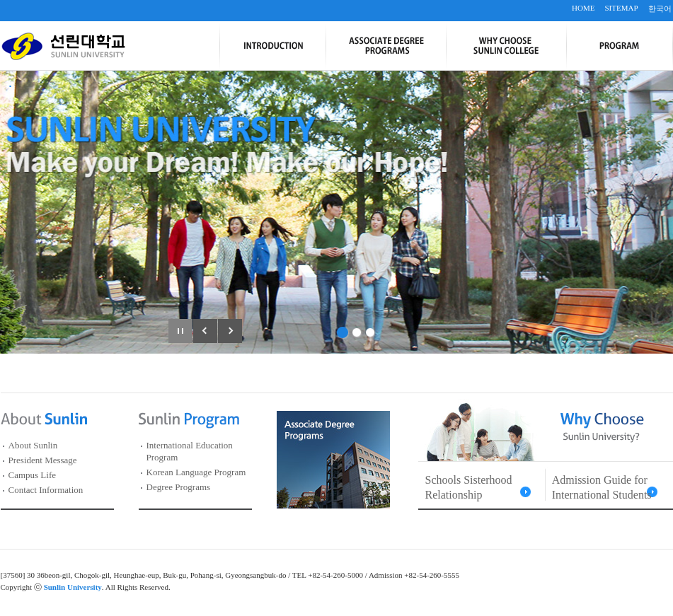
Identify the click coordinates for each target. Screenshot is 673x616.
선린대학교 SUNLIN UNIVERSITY (63, 46)
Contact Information (46, 490)
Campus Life (33, 475)
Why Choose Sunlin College (506, 46)
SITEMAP (621, 8)
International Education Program (190, 451)
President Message (43, 460)
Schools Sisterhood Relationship (469, 487)
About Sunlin (33, 445)
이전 (205, 331)
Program (620, 46)
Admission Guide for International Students (602, 487)
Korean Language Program (196, 472)
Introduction (272, 46)
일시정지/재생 (180, 331)
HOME (583, 8)
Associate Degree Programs (386, 46)
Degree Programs (179, 487)
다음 (230, 331)
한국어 (660, 8)
